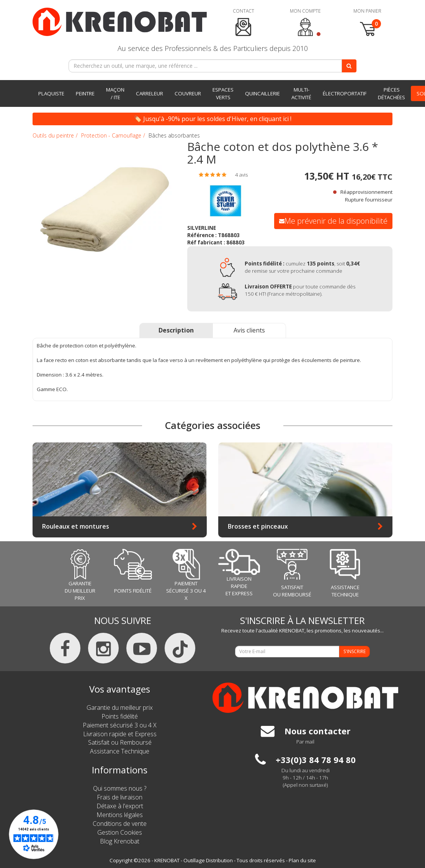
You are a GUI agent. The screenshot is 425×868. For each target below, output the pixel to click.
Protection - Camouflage (111, 135)
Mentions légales (120, 815)
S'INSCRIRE (355, 651)
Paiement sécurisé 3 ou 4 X (120, 725)
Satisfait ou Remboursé (120, 742)
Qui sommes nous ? (120, 788)
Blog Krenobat (120, 841)
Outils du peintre (53, 135)
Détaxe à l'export (120, 806)
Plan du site (302, 860)
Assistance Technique (120, 751)
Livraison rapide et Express (120, 734)
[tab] (227, 175)
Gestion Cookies (120, 832)
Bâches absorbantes (174, 135)
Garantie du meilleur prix (120, 708)
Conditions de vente (120, 824)
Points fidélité (120, 716)
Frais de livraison (120, 797)
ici (286, 119)
